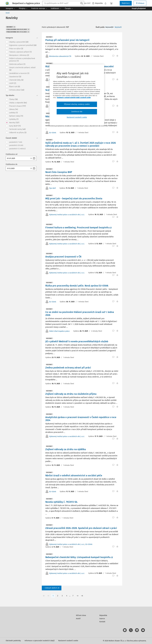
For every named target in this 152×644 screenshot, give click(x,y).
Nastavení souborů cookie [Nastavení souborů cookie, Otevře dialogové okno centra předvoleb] (77, 117)
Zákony (14, 109)
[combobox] (63, 3)
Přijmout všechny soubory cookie (77, 104)
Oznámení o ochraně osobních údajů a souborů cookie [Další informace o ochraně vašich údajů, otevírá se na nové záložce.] (74, 98)
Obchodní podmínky (13, 641)
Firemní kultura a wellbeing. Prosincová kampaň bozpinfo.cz (78, 227)
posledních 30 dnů (16, 145)
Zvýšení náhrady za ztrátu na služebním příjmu (71, 394)
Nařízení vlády (16, 116)
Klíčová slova (81, 615)
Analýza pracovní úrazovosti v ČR (63, 257)
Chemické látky (16, 80)
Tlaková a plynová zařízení (20, 52)
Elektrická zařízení (17, 64)
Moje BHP (85, 3)
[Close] (31, 158)
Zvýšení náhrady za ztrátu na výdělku (66, 449)
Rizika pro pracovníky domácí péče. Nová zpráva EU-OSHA (77, 286)
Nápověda (97, 3)
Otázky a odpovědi (18, 103)
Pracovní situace (18, 106)
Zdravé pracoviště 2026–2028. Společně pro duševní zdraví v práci (81, 528)
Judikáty (13, 113)
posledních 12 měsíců (17, 149)
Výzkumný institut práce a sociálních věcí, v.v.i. (67, 215)
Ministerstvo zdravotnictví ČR (60, 56)
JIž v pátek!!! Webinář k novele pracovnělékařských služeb (77, 341)
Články (13, 99)
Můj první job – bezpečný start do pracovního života (74, 198)
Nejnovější (109, 27)
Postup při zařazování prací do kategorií (67, 40)
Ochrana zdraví (17, 90)
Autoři (78, 619)
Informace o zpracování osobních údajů (40, 641)
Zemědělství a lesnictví (19, 73)
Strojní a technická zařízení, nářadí (22, 69)
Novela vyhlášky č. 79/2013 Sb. (62, 502)
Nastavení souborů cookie (68, 641)
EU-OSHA (53, 133)
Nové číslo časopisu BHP (59, 172)
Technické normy (17, 129)
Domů (8, 13)
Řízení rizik (15, 87)
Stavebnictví (15, 77)
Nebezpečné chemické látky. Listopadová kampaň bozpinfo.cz (79, 557)
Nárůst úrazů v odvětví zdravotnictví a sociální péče (74, 475)
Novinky (14, 123)
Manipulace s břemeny (19, 55)
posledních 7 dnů (16, 142)
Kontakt (102, 622)
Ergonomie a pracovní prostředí (23, 45)
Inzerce (102, 619)
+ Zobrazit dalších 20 (52, 588)
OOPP (13, 83)
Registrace (126, 3)
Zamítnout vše (77, 112)
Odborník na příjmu (18, 133)
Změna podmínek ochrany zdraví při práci (68, 368)
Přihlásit (140, 3)
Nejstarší (118, 27)
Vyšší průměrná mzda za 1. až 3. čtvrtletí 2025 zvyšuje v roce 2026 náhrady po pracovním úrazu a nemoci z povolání (81, 144)
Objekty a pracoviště (19, 42)
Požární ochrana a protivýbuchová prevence (22, 60)
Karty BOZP (15, 126)
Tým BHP (52, 188)
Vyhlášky (14, 119)
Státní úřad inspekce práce (59, 331)
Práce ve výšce (16, 49)
